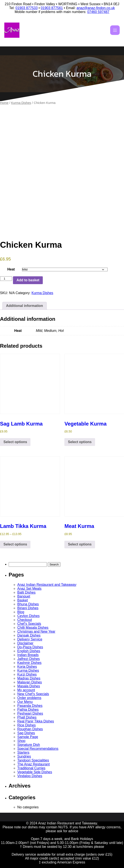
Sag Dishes (26, 733)
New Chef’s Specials (33, 694)
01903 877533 (27, 8)
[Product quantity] (6, 279)
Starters (23, 753)
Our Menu (25, 702)
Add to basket (28, 280)
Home (4, 103)
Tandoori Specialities (33, 760)
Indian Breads (28, 655)
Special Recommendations (38, 749)
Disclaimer (25, 643)
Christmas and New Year (36, 631)
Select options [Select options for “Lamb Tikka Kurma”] (15, 544)
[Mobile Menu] (115, 30)
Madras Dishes (29, 678)
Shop (21, 741)
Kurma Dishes (21, 103)
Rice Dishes (26, 725)
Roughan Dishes (30, 729)
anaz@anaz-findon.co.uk (96, 8)
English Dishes (29, 651)
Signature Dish (29, 745)
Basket (23, 600)
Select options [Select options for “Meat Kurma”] (80, 544)
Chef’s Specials (29, 624)
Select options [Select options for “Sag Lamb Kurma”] (15, 442)
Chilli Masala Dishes (33, 628)
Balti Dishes (26, 592)
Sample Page (28, 737)
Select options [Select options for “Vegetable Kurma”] (80, 442)
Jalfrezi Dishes (29, 659)
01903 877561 (52, 8)
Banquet (24, 596)
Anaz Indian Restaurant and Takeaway (47, 585)
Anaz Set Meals (29, 589)
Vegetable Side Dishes (35, 772)
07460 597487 (98, 12)
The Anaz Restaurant (33, 764)
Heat (11, 269)
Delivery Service (30, 639)
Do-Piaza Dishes (30, 647)
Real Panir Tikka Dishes (36, 721)
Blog (21, 612)
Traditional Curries (31, 768)
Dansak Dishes (29, 635)
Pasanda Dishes (30, 706)
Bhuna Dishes (28, 604)
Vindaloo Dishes (30, 776)
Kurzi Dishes (27, 674)
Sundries (24, 756)
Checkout (25, 620)
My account (26, 690)
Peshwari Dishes (30, 713)
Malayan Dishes (30, 682)
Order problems (29, 698)
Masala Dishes (29, 686)
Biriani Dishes (28, 608)
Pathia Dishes (28, 710)
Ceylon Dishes (28, 616)
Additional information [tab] (25, 306)
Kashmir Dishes (29, 663)
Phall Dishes (27, 717)
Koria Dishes (27, 667)
